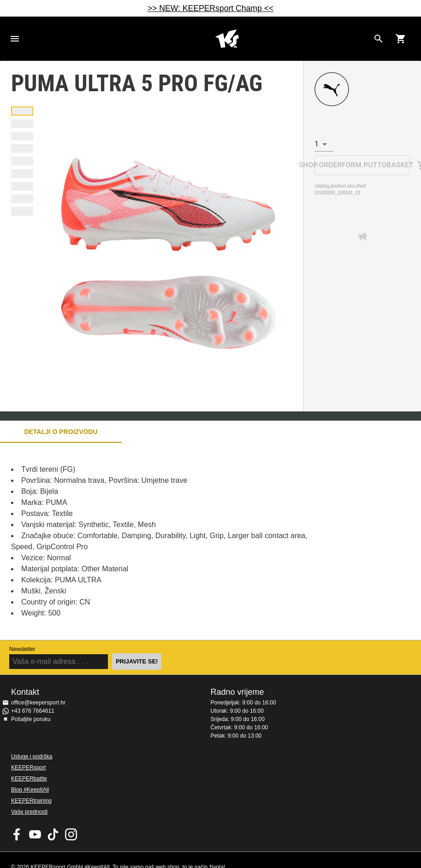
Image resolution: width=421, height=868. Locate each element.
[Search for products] (379, 39)
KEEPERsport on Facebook (17, 834)
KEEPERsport (28, 768)
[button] (22, 111)
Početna (227, 39)
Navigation (15, 39)
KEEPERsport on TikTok (53, 834)
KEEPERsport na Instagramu (71, 834)
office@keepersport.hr (38, 703)
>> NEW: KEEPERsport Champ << (210, 8)
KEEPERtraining (31, 801)
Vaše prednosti (29, 812)
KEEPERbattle (29, 779)
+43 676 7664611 (33, 711)
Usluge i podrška (32, 757)
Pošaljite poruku (31, 719)
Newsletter (22, 649)
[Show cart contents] (401, 39)
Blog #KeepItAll (30, 790)
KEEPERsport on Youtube (35, 834)
